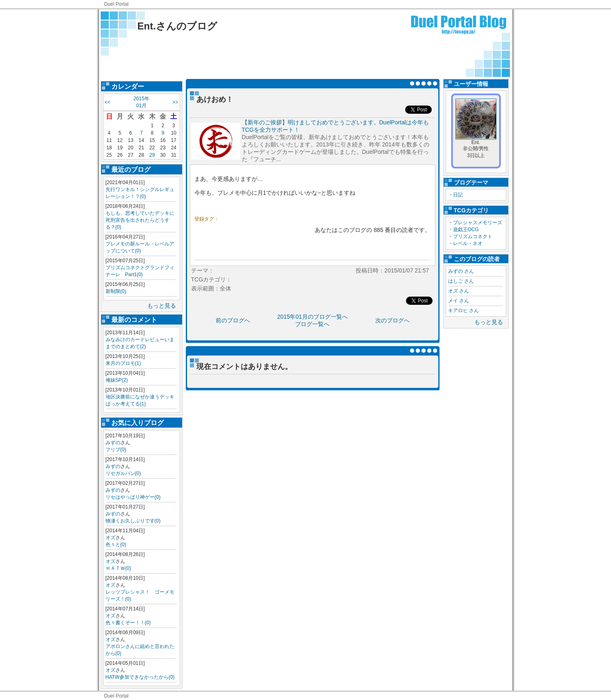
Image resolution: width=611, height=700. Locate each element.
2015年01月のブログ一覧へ (312, 317)
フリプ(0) (116, 450)
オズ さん (459, 291)
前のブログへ (233, 320)
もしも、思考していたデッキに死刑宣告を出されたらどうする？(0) (140, 220)
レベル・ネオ (468, 243)
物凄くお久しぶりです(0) (133, 521)
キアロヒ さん (463, 311)
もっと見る (162, 306)
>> (175, 102)
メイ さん (459, 301)
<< (108, 102)
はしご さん (461, 281)
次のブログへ (392, 320)
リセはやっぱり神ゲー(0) (133, 497)
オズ (110, 538)
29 (152, 155)
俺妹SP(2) (117, 380)
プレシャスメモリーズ (478, 223)
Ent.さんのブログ (177, 26)
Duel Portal (116, 4)
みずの (113, 443)
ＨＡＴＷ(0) (118, 568)
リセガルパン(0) (123, 473)
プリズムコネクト (473, 236)
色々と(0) (116, 545)
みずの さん (461, 271)
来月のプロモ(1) (123, 363)
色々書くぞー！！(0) (128, 623)
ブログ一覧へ (312, 324)
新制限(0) (116, 291)
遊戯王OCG (466, 230)
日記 (458, 195)
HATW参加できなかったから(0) (140, 677)
